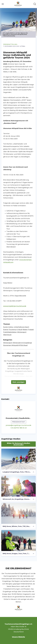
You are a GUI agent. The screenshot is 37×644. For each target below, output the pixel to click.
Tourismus (13, 330)
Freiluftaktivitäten (10, 332)
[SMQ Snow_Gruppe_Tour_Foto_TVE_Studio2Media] (18, 541)
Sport (27, 327)
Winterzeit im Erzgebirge (22, 343)
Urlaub (20, 330)
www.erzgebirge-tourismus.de (15, 306)
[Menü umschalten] (3, 4)
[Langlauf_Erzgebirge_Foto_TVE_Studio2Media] (18, 459)
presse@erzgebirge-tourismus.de (18, 425)
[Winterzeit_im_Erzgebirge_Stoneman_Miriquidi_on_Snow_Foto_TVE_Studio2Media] (18, 486)
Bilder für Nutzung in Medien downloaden (19, 444)
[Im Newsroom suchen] (35, 4)
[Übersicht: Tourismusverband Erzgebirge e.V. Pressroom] (18, 4)
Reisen (25, 330)
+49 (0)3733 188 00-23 (18, 428)
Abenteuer (7, 335)
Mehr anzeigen (19, 382)
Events (6, 330)
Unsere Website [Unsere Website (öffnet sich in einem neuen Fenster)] (18, 637)
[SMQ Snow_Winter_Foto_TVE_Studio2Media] (18, 513)
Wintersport (22, 332)
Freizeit (31, 330)
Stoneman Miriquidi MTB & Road (15, 345)
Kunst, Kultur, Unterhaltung (14, 327)
